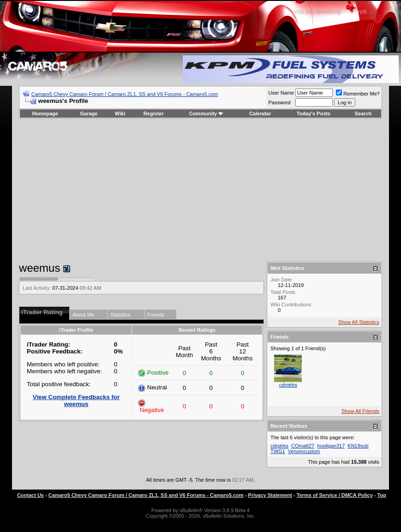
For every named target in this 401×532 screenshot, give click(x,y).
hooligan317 (331, 446)
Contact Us (30, 495)
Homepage (45, 114)
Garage (89, 114)
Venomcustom (304, 451)
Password (279, 102)
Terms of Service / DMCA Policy (335, 495)
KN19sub (358, 446)
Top (382, 495)
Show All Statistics (359, 322)
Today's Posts (314, 114)
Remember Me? (358, 94)
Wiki (120, 114)
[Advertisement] (200, 190)
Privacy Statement (270, 495)
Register (154, 114)
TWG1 (278, 451)
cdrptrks (288, 385)
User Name (281, 93)
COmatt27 (303, 446)
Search (363, 114)
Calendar (260, 114)
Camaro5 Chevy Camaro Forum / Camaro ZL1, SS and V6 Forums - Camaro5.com (125, 94)
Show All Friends (360, 411)
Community (206, 114)
